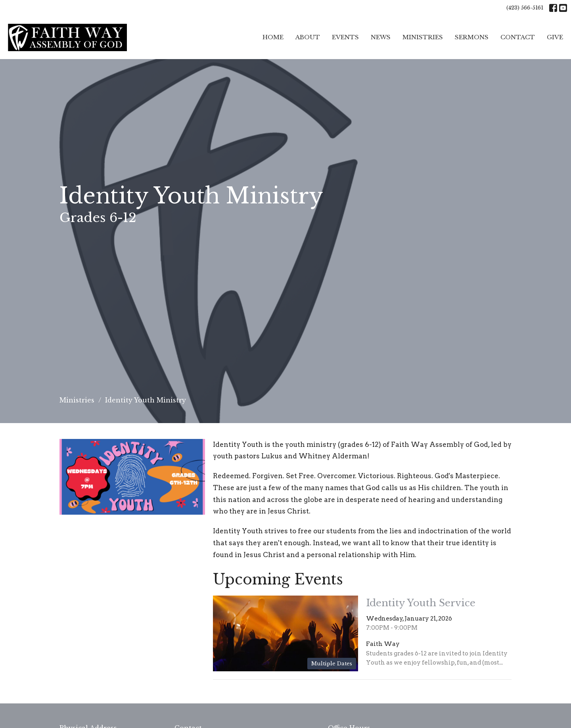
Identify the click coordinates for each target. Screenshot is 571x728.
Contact (518, 37)
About (308, 37)
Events (345, 37)
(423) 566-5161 (525, 8)
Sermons (472, 37)
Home (273, 37)
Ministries (423, 37)
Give (555, 37)
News (381, 37)
